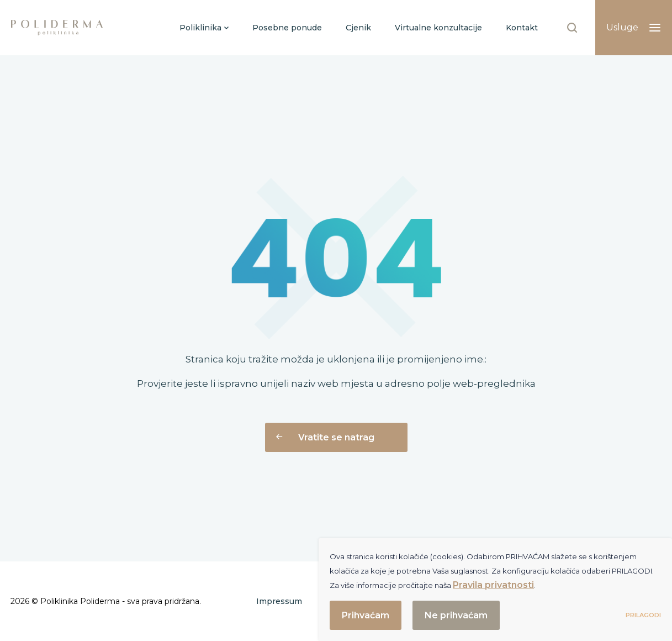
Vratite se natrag (325, 437)
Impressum (279, 601)
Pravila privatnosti (493, 585)
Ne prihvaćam (456, 615)
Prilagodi (643, 615)
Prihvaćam (366, 615)
